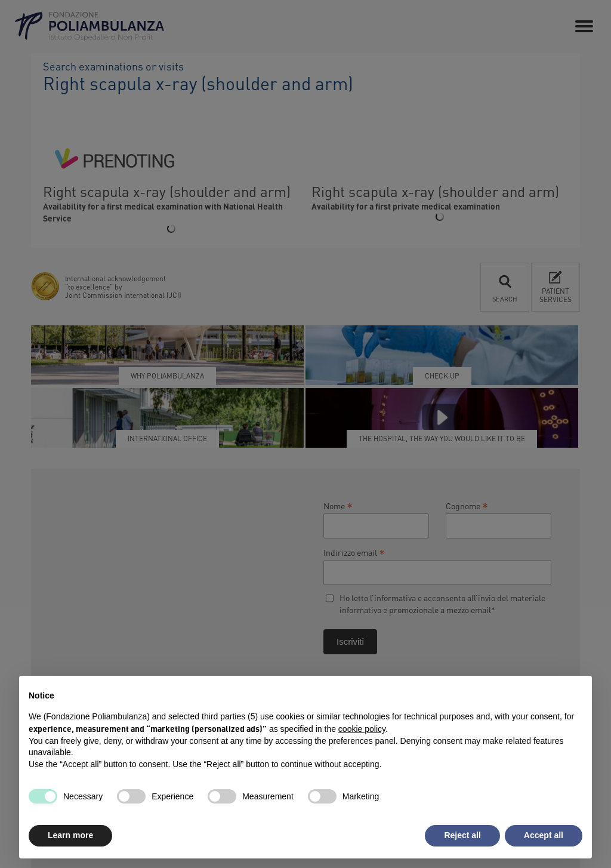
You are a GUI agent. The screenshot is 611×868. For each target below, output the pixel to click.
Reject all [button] (462, 835)
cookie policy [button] (362, 729)
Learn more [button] (70, 835)
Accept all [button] (544, 835)
